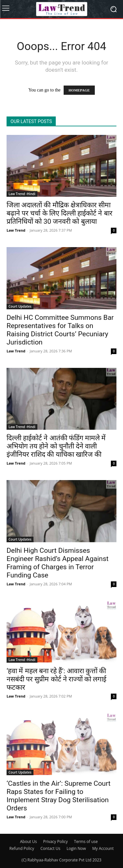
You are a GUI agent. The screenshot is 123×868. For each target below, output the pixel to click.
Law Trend (16, 230)
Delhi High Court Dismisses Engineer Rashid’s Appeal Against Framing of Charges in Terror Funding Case (58, 563)
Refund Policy (22, 848)
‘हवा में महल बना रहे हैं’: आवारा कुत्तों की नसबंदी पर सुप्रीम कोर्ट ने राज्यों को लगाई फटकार (56, 679)
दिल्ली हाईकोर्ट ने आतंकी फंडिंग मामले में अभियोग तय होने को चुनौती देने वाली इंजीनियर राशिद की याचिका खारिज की (56, 446)
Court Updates (20, 306)
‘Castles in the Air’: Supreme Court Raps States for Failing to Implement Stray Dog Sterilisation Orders (59, 796)
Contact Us (50, 848)
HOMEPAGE (79, 90)
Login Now (76, 848)
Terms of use (86, 842)
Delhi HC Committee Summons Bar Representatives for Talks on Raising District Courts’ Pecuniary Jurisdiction (60, 330)
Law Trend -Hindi (22, 194)
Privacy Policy (56, 842)
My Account (103, 848)
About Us (28, 842)
